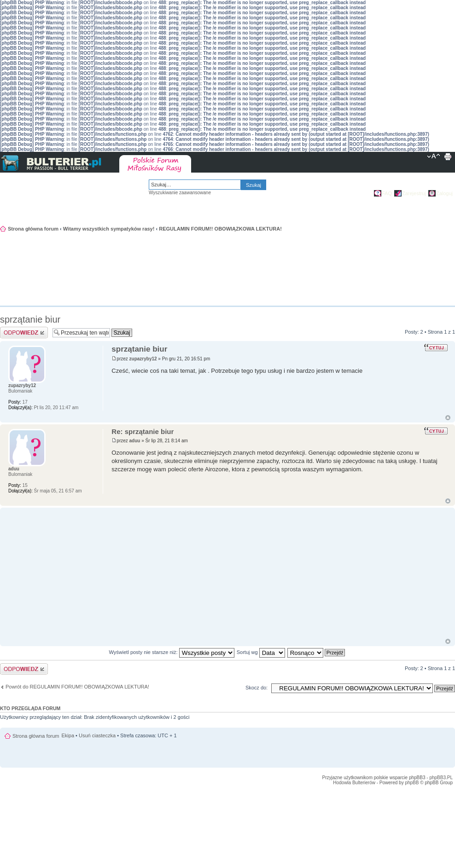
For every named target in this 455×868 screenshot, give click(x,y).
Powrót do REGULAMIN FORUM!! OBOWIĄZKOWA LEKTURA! (77, 687)
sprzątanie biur (30, 319)
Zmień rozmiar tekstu (434, 157)
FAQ (387, 193)
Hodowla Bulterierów (354, 783)
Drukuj (448, 157)
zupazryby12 (143, 359)
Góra (448, 418)
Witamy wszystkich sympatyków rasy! (109, 229)
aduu (135, 441)
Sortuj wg (261, 652)
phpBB (412, 783)
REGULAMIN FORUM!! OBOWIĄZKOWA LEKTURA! (220, 229)
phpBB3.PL (441, 778)
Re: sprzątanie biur (143, 431)
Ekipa (68, 735)
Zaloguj (444, 193)
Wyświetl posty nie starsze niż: (172, 652)
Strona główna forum (33, 229)
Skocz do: (257, 688)
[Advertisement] (409, 280)
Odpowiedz (24, 333)
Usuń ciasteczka (97, 735)
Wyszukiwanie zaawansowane (180, 193)
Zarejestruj (414, 193)
